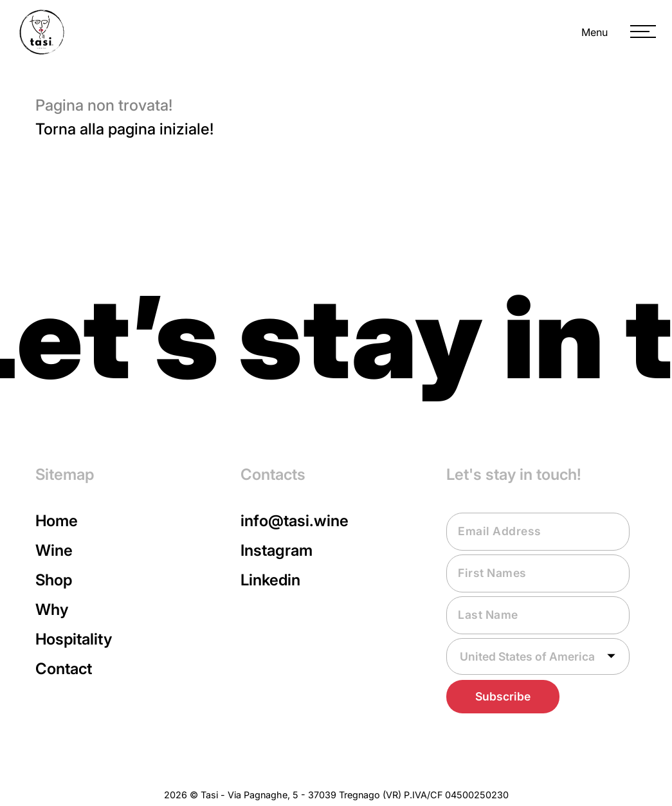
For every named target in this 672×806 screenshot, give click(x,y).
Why (52, 609)
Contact (64, 669)
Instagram (277, 550)
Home (57, 521)
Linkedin (270, 580)
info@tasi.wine (295, 521)
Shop (54, 580)
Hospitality (74, 639)
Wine (54, 550)
